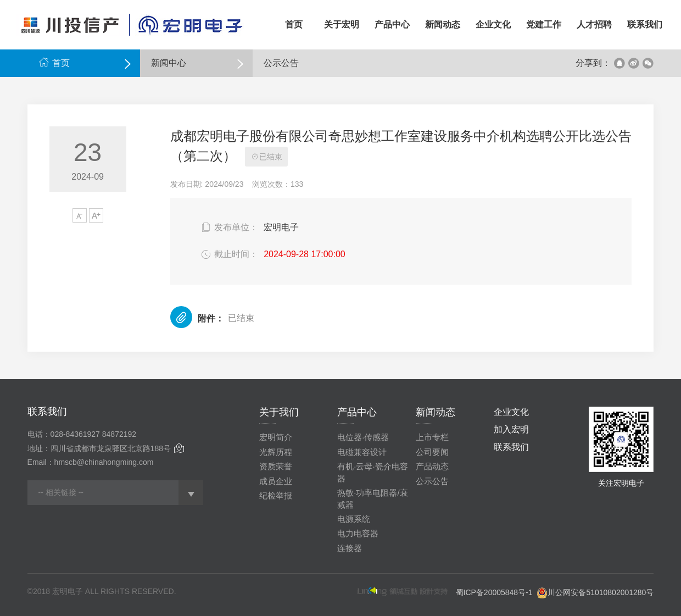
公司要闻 (432, 452)
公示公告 (432, 481)
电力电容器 (358, 533)
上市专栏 (432, 437)
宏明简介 (276, 437)
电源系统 (354, 519)
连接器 (350, 548)
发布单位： (229, 227)
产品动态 (432, 466)
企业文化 (511, 412)
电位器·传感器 (363, 437)
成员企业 (276, 481)
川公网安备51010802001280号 (601, 592)
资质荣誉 (276, 466)
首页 (54, 63)
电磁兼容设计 (362, 452)
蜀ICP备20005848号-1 (494, 592)
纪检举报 (276, 495)
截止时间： (229, 254)
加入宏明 (511, 429)
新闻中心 (169, 63)
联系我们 (511, 447)
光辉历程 (276, 452)
